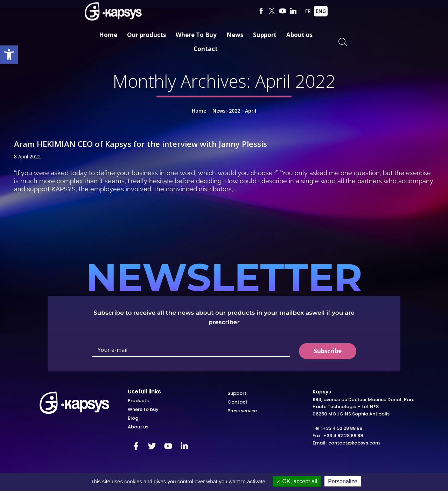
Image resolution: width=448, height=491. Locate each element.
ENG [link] (321, 11)
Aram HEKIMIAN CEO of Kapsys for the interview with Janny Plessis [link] (149, 144)
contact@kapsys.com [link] (354, 443)
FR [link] (308, 11)
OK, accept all (297, 481)
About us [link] (299, 35)
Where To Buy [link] (196, 35)
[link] (9, 55)
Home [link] (108, 35)
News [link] (235, 35)
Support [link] (265, 35)
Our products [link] (146, 35)
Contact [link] (206, 49)
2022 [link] (234, 111)
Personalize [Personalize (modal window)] (343, 481)
